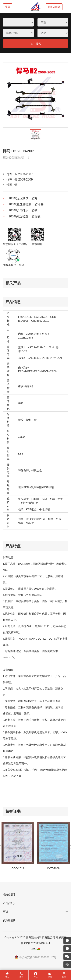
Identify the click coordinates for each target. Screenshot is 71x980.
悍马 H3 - (13, 185)
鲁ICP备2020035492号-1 (36, 943)
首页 (7, 977)
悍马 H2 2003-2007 (20, 174)
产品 (36, 977)
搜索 (38, 44)
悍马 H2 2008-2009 (20, 179)
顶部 (64, 977)
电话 (21, 977)
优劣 (50, 977)
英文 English (54, 7)
